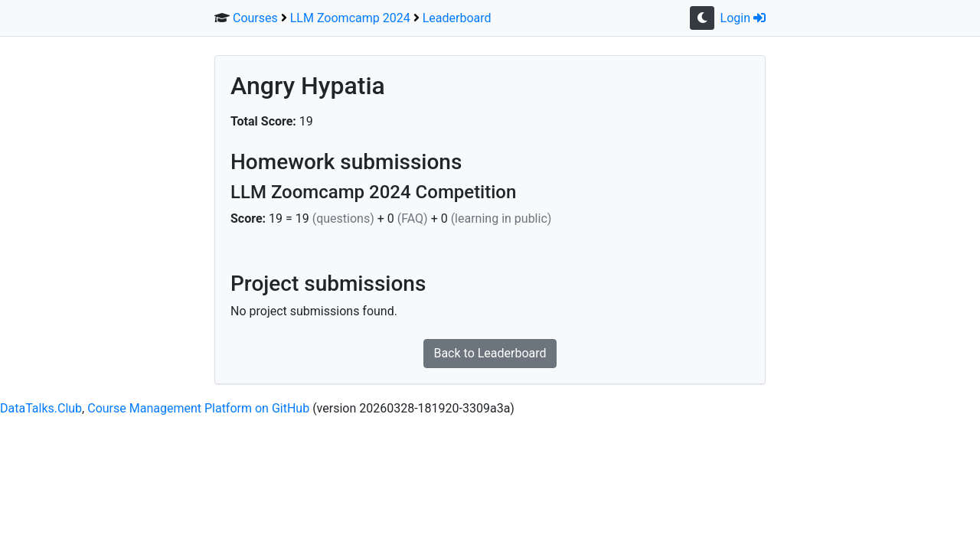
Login (743, 18)
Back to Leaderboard (490, 353)
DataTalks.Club (41, 408)
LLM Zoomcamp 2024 (350, 18)
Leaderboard (457, 18)
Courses (255, 18)
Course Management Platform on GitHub (198, 408)
